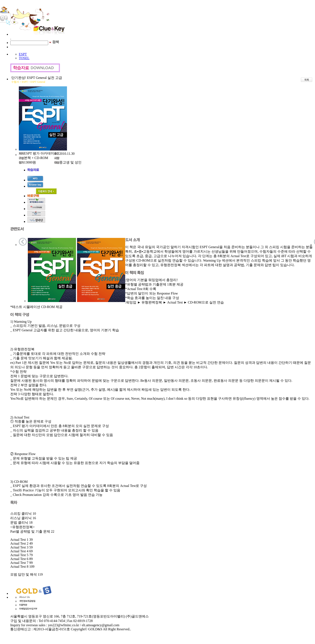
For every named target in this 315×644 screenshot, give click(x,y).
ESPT (23, 54)
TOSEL (24, 58)
